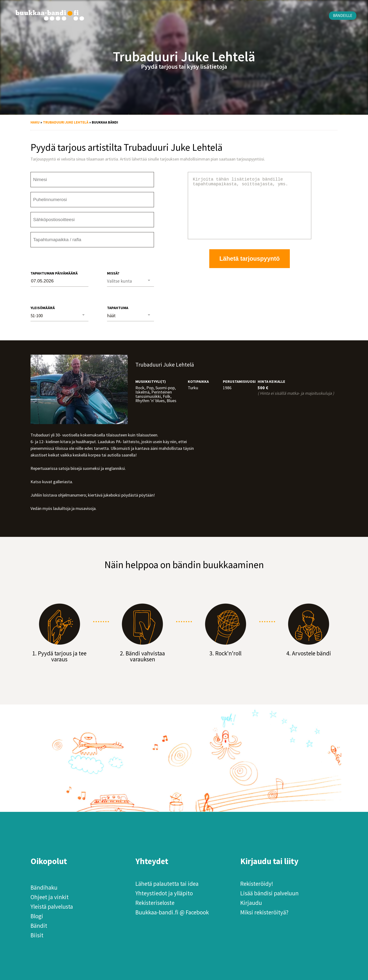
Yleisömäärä (43, 308)
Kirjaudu (251, 903)
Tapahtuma (118, 308)
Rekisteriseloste (155, 903)
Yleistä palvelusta (52, 907)
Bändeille (343, 16)
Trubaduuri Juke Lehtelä (66, 122)
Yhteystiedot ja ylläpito (164, 893)
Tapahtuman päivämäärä (54, 273)
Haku (35, 122)
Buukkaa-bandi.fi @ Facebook (172, 912)
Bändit (39, 926)
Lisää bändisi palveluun (269, 893)
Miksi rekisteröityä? (264, 912)
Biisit (37, 935)
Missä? (113, 273)
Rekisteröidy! (257, 884)
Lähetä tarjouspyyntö (250, 270)
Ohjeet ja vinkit (50, 897)
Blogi (37, 916)
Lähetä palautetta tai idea (167, 884)
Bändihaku (44, 887)
